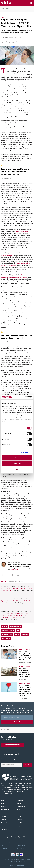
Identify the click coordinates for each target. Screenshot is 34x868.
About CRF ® (20, 849)
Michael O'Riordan (8, 37)
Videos (19, 804)
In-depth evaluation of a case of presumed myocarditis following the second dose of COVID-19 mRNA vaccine (15, 615)
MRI (18, 630)
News (3, 17)
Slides (3, 804)
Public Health (6, 639)
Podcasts (4, 806)
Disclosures (13, 581)
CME (18, 809)
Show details (25, 452)
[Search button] (26, 3)
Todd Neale (24, 679)
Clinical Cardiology (15, 626)
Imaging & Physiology (8, 630)
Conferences (21, 801)
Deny (17, 469)
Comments (22, 581)
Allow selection (17, 464)
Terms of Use (22, 861)
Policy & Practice (7, 634)
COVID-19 (4, 626)
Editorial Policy (21, 845)
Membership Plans (13, 744)
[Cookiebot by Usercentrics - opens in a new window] (24, 397)
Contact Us (4, 849)
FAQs (2, 845)
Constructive (20, 866)
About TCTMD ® (21, 842)
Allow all (17, 458)
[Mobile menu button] (31, 3)
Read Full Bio (15, 570)
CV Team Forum (5, 809)
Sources (4, 581)
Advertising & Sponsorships (9, 842)
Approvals (25, 634)
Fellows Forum (21, 806)
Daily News (9, 17)
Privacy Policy (13, 861)
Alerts (17, 634)
